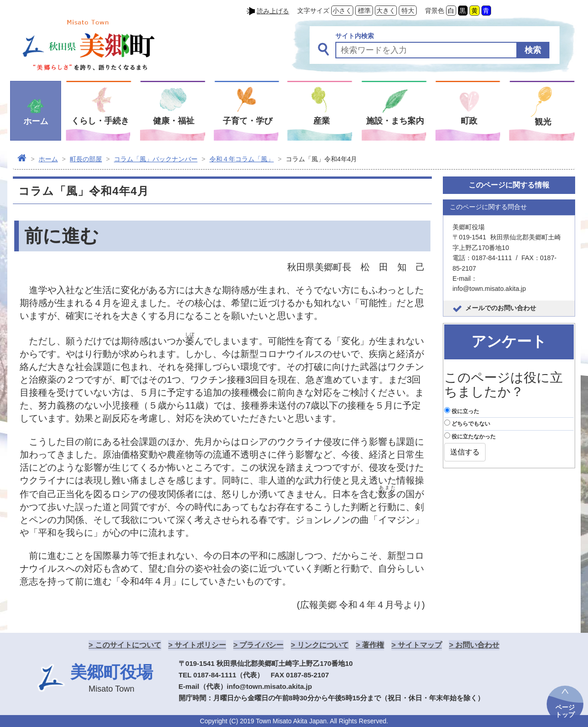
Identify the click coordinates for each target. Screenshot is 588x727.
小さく (342, 11)
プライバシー (261, 645)
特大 (408, 11)
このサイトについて (128, 645)
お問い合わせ (477, 645)
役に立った (462, 411)
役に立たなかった (470, 436)
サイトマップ (420, 645)
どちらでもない (467, 423)
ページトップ (565, 711)
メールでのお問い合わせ (501, 308)
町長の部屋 (86, 159)
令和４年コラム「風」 (242, 159)
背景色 (435, 11)
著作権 (373, 645)
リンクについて (323, 645)
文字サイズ (313, 11)
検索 (533, 50)
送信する (465, 452)
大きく (386, 11)
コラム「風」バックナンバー (156, 159)
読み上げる (273, 11)
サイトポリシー (200, 645)
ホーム (48, 159)
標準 (364, 11)
